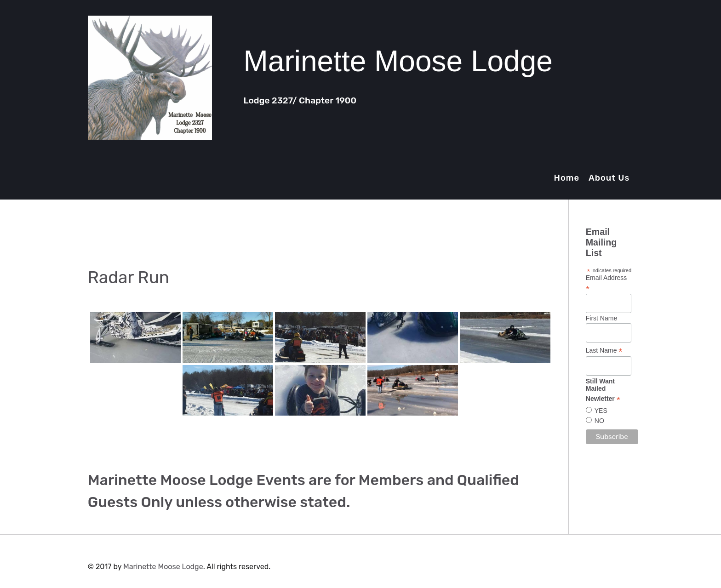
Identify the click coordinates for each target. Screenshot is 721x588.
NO (599, 421)
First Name (601, 318)
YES (601, 411)
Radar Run (129, 277)
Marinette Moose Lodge (163, 567)
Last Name (604, 351)
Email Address (606, 283)
